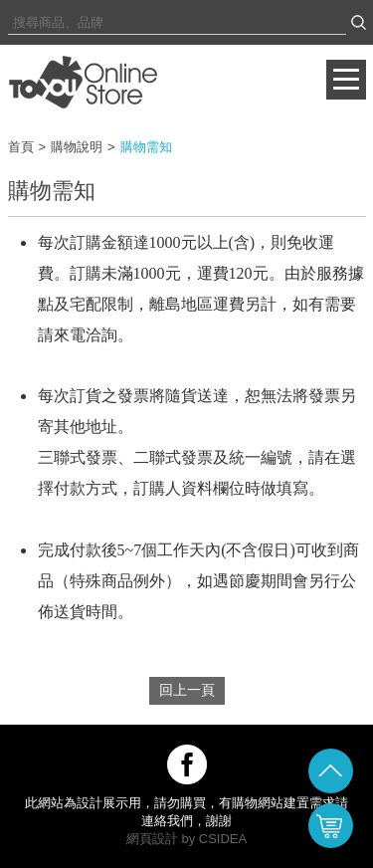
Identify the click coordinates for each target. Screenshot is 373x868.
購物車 (331, 826)
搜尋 (359, 22)
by (188, 839)
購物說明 (77, 147)
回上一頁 (187, 690)
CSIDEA (223, 839)
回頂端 (331, 771)
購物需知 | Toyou (83, 82)
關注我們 (187, 764)
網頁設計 (152, 839)
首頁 (21, 147)
